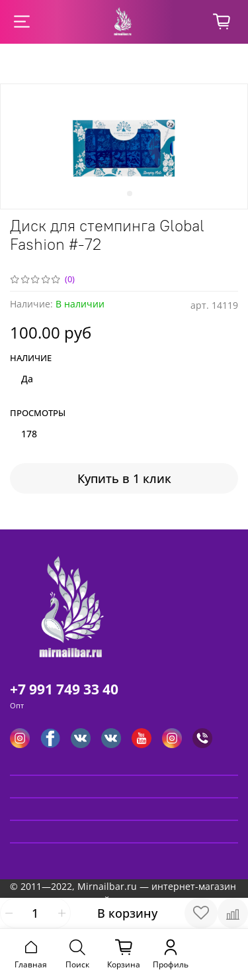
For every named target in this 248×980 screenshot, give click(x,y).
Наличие (31, 358)
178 (29, 434)
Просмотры (38, 413)
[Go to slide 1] (119, 193)
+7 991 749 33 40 (64, 689)
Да (27, 379)
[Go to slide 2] (130, 193)
